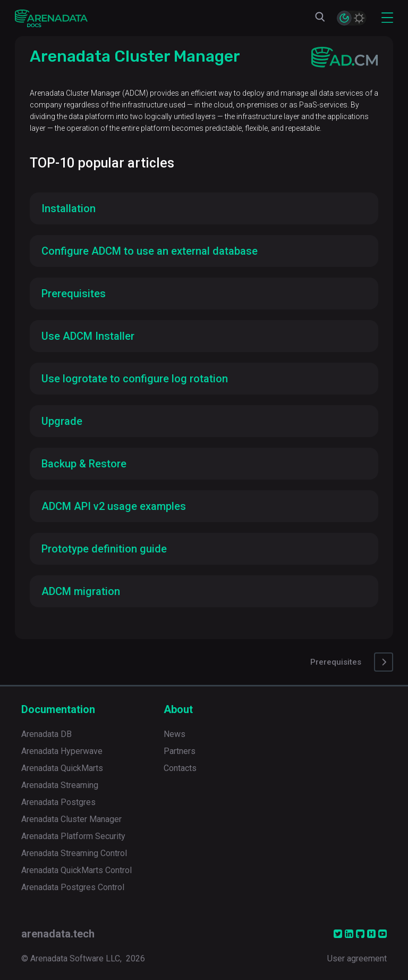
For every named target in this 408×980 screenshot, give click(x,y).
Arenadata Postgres (58, 802)
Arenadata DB (46, 734)
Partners (180, 751)
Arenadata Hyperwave (62, 751)
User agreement (357, 958)
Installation (69, 208)
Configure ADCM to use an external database (150, 251)
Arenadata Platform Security (73, 836)
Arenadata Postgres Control (73, 887)
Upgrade (62, 421)
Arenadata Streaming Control (74, 853)
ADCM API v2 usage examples (114, 506)
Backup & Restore (84, 464)
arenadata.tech (58, 934)
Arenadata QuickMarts (62, 768)
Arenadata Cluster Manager (71, 819)
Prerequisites (74, 294)
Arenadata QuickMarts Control (76, 870)
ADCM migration (81, 591)
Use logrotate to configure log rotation (135, 379)
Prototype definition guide (104, 549)
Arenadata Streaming (60, 785)
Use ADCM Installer (88, 336)
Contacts (180, 768)
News (175, 734)
